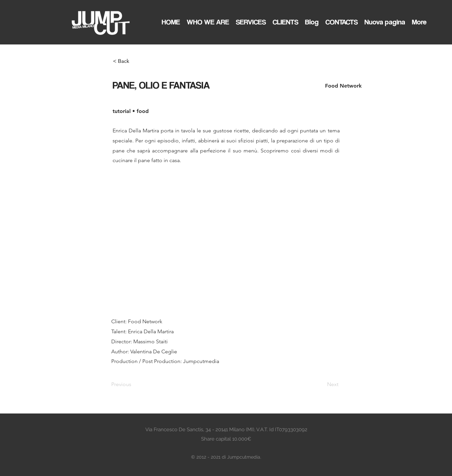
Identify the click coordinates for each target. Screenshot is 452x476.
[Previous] (133, 384)
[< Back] (135, 61)
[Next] (322, 384)
